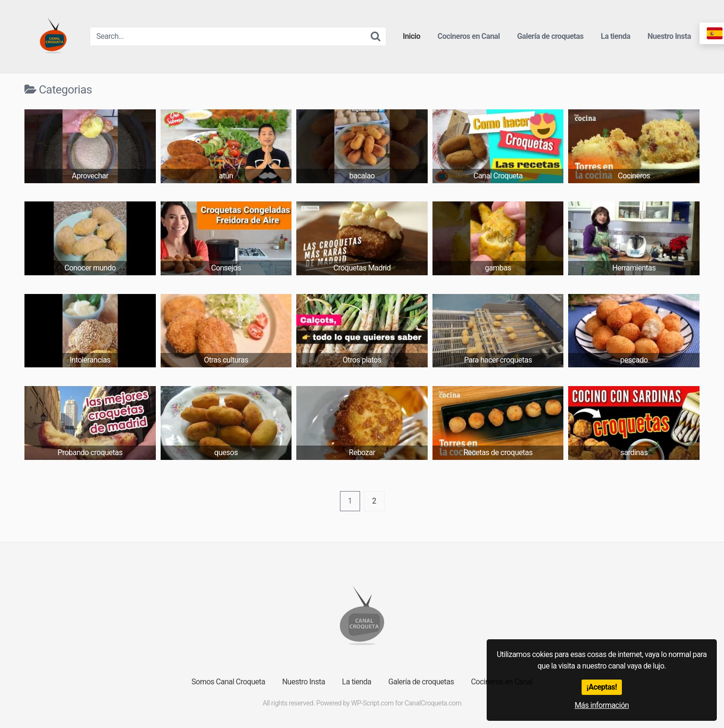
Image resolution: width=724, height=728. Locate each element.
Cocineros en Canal (469, 36)
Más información (601, 705)
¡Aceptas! (601, 687)
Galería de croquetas (550, 36)
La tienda (616, 36)
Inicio (411, 36)
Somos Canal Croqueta (228, 682)
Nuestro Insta (670, 36)
